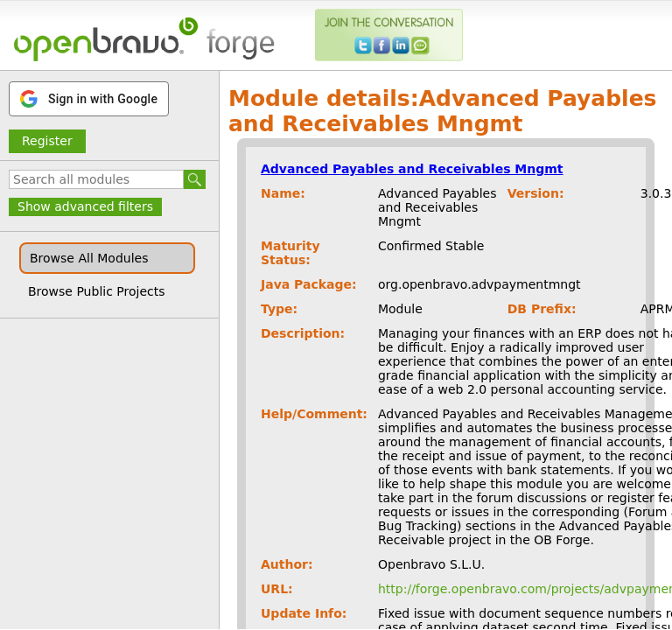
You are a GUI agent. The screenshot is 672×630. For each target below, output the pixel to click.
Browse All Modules (89, 258)
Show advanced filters (85, 206)
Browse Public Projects (97, 291)
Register (47, 141)
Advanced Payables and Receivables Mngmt (412, 169)
